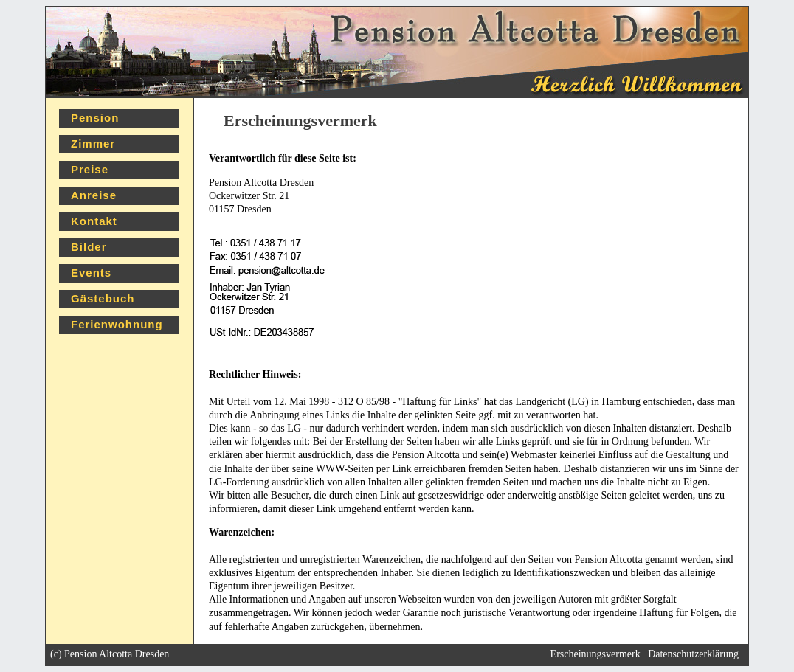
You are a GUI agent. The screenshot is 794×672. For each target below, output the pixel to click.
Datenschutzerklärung (693, 654)
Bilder (89, 247)
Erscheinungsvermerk (595, 654)
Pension (95, 118)
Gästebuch (103, 298)
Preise (90, 169)
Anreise (94, 195)
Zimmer (93, 143)
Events (91, 273)
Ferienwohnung (117, 324)
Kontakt (94, 221)
